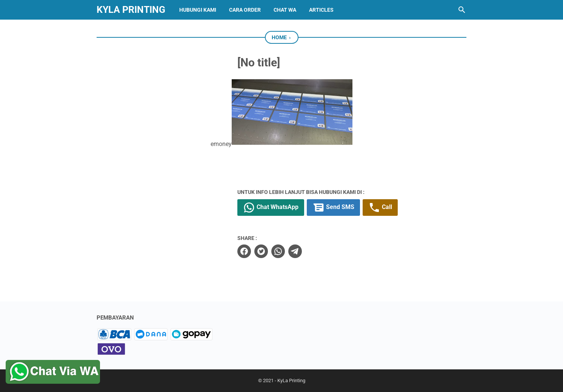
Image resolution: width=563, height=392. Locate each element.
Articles (321, 10)
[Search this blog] (462, 10)
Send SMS (333, 208)
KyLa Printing (131, 10)
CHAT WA (285, 10)
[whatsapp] (278, 251)
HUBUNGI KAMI (198, 10)
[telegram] (295, 251)
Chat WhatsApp (271, 208)
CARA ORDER (245, 10)
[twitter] (261, 251)
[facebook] (244, 251)
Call (380, 208)
